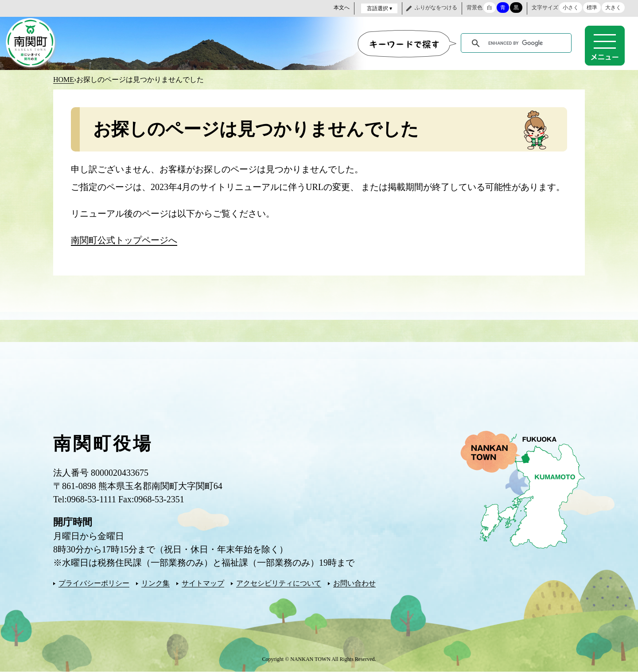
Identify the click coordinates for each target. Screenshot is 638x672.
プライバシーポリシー (94, 583)
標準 (592, 8)
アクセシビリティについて (279, 583)
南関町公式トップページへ (124, 240)
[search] (518, 43)
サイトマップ (203, 583)
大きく (613, 8)
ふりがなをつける (436, 8)
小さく (571, 8)
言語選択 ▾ (379, 8)
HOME (64, 80)
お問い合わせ (354, 583)
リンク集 (156, 583)
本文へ (342, 8)
